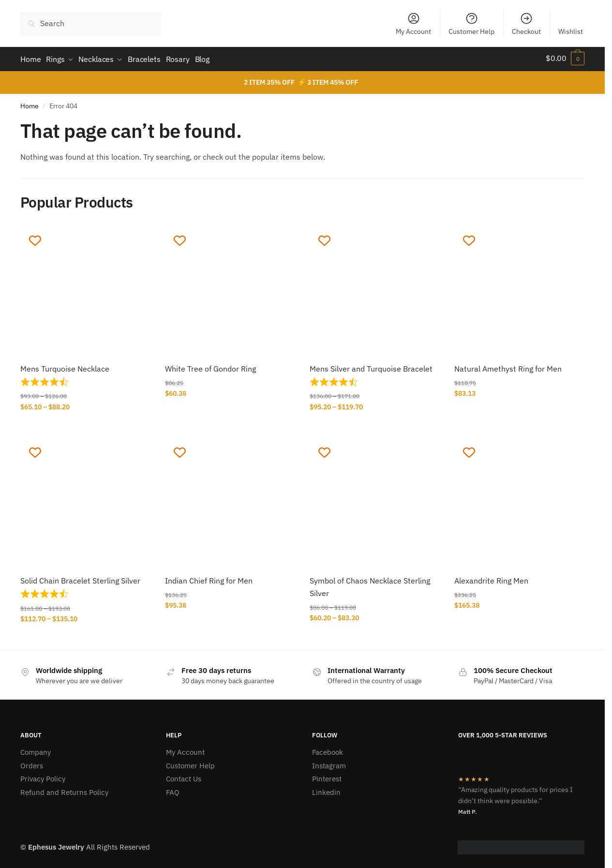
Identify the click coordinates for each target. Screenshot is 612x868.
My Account (413, 24)
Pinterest (327, 776)
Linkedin (326, 790)
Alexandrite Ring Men (491, 578)
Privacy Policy (43, 776)
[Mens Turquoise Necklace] (85, 289)
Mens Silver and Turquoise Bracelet (371, 366)
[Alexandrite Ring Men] (519, 501)
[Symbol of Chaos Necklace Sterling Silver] (375, 501)
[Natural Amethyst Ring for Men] (519, 289)
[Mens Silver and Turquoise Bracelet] (375, 289)
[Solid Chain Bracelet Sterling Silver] (85, 501)
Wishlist (571, 31)
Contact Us (184, 776)
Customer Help (471, 24)
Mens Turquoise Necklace (65, 366)
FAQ (173, 790)
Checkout (526, 24)
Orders (32, 763)
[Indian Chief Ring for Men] (230, 501)
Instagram (329, 763)
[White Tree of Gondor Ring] (230, 289)
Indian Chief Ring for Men (209, 578)
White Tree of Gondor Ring (210, 366)
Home (30, 104)
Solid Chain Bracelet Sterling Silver (80, 578)
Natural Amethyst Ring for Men (508, 366)
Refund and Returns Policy (64, 790)
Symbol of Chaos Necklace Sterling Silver (370, 584)
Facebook (328, 750)
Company (36, 750)
